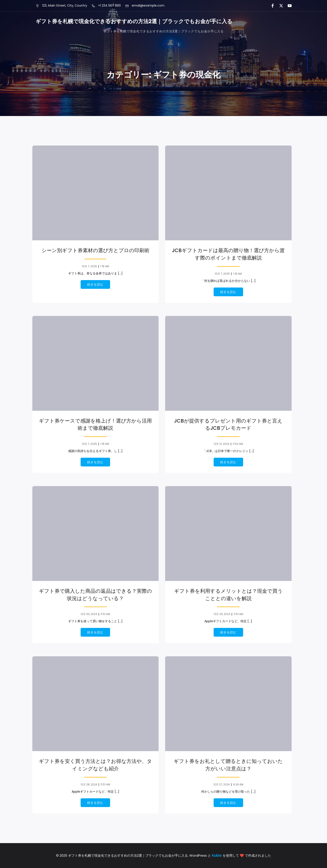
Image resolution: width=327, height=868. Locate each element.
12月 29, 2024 (222, 614)
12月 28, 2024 (89, 784)
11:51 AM (105, 614)
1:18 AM (105, 266)
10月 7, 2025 (89, 266)
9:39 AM (238, 784)
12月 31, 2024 (221, 444)
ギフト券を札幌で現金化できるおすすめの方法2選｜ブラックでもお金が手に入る (164, 31)
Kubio (217, 855)
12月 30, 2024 (89, 614)
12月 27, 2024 (222, 784)
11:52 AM (238, 444)
